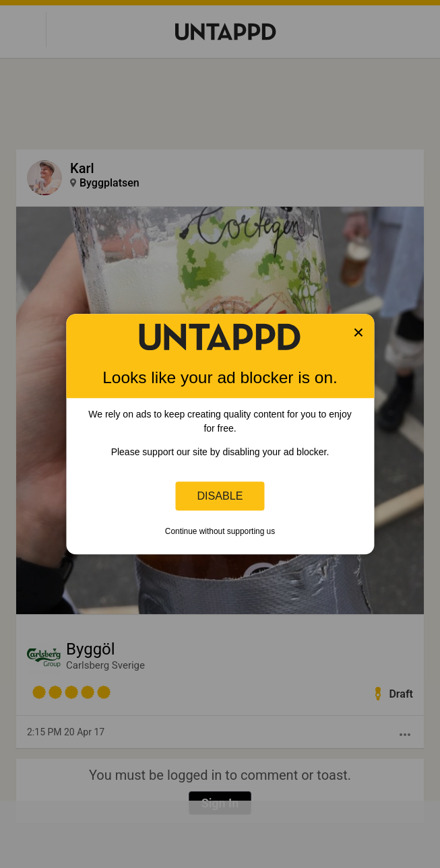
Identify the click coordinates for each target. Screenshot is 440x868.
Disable (220, 496)
